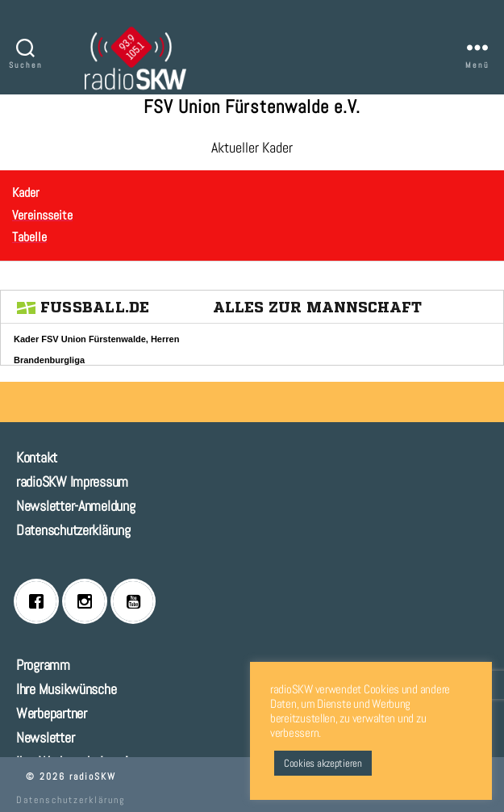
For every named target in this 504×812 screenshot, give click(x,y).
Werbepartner (52, 713)
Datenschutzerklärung (73, 530)
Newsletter (45, 737)
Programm (43, 665)
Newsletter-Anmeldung (76, 506)
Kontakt (37, 457)
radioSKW (93, 776)
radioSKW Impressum (72, 481)
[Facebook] (40, 601)
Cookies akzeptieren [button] (323, 763)
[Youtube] (137, 601)
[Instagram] (89, 601)
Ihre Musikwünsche (66, 689)
